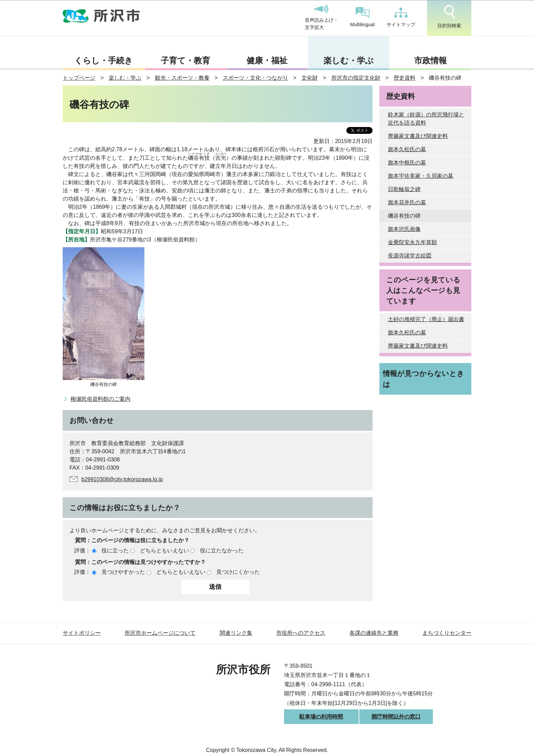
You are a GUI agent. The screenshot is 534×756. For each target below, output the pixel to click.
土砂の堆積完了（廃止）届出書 (426, 319)
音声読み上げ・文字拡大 (321, 17)
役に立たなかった (222, 550)
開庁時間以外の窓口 (396, 717)
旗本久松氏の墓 (407, 149)
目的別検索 (449, 17)
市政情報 (430, 60)
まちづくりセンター (447, 633)
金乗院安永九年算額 (412, 242)
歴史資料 (405, 78)
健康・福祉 (267, 60)
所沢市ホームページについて (160, 633)
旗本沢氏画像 (404, 229)
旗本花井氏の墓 (407, 202)
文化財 (310, 78)
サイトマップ (401, 17)
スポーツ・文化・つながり (255, 78)
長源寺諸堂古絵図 (410, 256)
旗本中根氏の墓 (407, 163)
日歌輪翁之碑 (404, 189)
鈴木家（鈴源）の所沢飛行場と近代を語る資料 (426, 119)
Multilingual (362, 17)
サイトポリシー (82, 633)
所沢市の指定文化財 (356, 78)
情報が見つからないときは (423, 379)
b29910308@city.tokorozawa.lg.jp (122, 479)
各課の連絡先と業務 (374, 633)
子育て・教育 (185, 60)
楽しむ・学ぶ (349, 60)
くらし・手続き (104, 60)
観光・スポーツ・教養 (182, 78)
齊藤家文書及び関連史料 (418, 136)
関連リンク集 (236, 633)
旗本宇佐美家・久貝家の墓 (421, 176)
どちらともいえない (164, 550)
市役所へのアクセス (301, 633)
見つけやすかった (123, 572)
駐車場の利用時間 (321, 717)
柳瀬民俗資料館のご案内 (100, 399)
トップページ (79, 78)
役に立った (115, 550)
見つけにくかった (238, 572)
